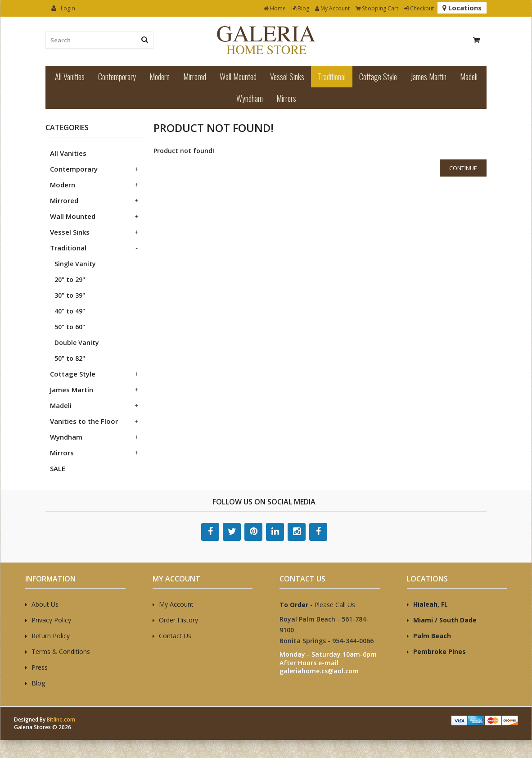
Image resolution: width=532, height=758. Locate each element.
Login (63, 8)
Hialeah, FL (431, 604)
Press (40, 667)
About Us (45, 604)
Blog (300, 8)
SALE (58, 468)
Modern (160, 77)
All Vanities (70, 77)
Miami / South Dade (445, 620)
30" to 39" (70, 295)
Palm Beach (432, 636)
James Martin (428, 77)
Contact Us (175, 636)
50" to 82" (70, 358)
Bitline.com (61, 719)
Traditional (332, 77)
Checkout (419, 8)
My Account (332, 8)
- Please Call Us (317, 605)
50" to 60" (70, 327)
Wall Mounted (238, 77)
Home (275, 8)
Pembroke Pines (440, 651)
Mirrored (195, 77)
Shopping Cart (377, 8)
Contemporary (117, 77)
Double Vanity (77, 343)
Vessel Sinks (287, 77)
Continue (463, 168)
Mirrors (286, 98)
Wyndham (250, 98)
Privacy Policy (51, 620)
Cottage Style (378, 77)
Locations (462, 8)
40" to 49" (70, 311)
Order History (178, 620)
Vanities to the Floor (84, 421)
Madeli (469, 77)
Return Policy (51, 636)
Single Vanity (75, 264)
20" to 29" (70, 279)
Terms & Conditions (61, 651)
